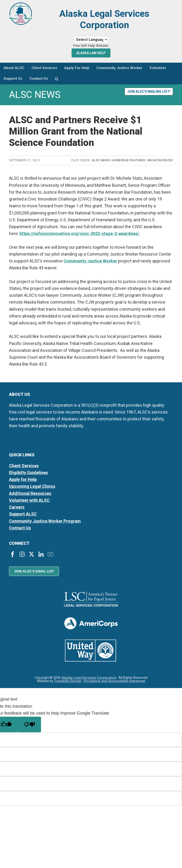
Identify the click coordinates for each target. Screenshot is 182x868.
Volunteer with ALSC (29, 500)
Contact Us (20, 528)
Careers (17, 507)
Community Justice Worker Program (45, 521)
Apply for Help (23, 479)
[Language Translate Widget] (91, 40)
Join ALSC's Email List (34, 571)
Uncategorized (160, 160)
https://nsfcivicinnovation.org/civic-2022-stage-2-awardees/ (80, 233)
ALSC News (101, 160)
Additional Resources (30, 493)
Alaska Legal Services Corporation (104, 19)
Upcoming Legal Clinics (32, 486)
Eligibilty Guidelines (28, 473)
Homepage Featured (128, 160)
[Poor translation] (29, 724)
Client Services (24, 466)
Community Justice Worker (90, 261)
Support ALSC (23, 514)
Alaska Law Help (91, 53)
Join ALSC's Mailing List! (149, 92)
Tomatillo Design (68, 681)
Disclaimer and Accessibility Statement (114, 681)
